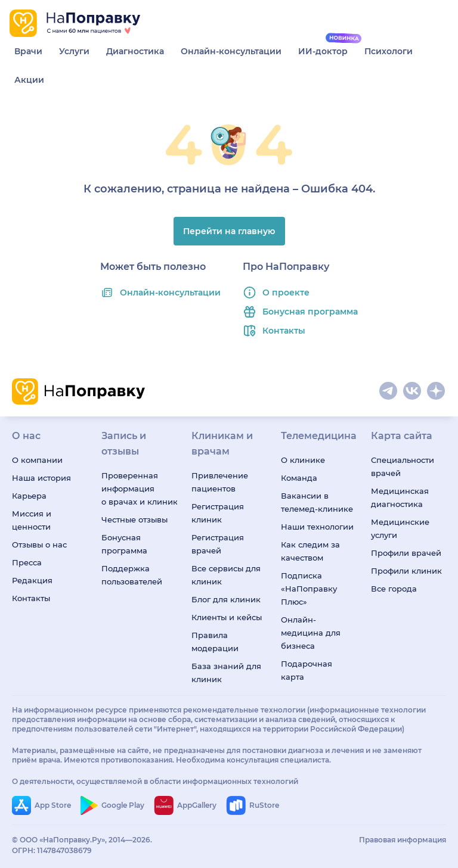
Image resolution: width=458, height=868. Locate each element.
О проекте (286, 293)
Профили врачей (406, 553)
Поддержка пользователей (132, 575)
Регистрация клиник (218, 513)
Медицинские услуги (400, 528)
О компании (37, 460)
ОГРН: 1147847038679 (52, 850)
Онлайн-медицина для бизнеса (311, 633)
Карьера (29, 496)
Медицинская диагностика (400, 497)
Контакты (284, 331)
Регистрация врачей (218, 544)
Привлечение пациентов (220, 482)
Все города (394, 589)
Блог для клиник (226, 599)
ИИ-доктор (323, 51)
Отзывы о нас (39, 545)
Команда (299, 478)
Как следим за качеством (310, 551)
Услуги (74, 51)
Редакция (32, 580)
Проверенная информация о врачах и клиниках (139, 489)
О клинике (303, 460)
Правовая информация (403, 840)
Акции (29, 80)
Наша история (41, 478)
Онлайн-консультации (231, 51)
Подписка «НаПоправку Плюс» (309, 589)
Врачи (28, 51)
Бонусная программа (310, 312)
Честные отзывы (134, 519)
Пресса (27, 562)
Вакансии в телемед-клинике (317, 502)
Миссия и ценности (32, 520)
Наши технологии (317, 527)
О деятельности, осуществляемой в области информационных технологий (155, 781)
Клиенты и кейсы (227, 617)
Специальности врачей (403, 466)
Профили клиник (406, 571)
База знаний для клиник (226, 673)
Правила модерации (215, 642)
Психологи (389, 51)
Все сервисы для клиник (226, 575)
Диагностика (135, 51)
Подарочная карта (307, 670)
